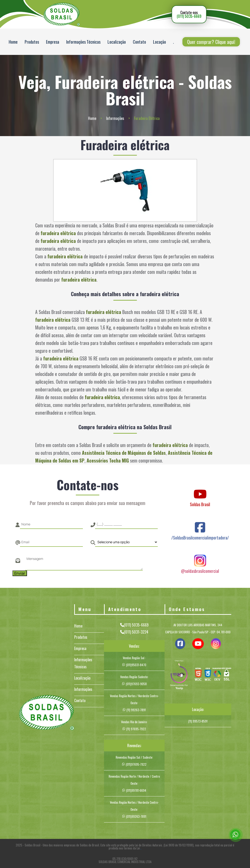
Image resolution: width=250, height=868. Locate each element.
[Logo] (46, 713)
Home (13, 42)
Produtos (32, 42)
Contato (139, 42)
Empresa (53, 42)
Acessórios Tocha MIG (108, 460)
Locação (160, 42)
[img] (179, 675)
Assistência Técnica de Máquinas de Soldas (124, 453)
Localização (117, 42)
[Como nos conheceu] (127, 542)
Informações (115, 118)
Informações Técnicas (83, 42)
